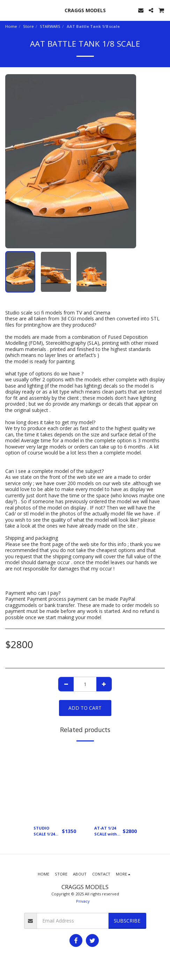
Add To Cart (85, 708)
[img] (55, 784)
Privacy (83, 901)
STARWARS (50, 26)
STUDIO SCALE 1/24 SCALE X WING (48, 831)
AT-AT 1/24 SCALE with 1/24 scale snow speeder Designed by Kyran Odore (107, 831)
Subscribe (127, 921)
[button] (8, 10)
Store (28, 26)
